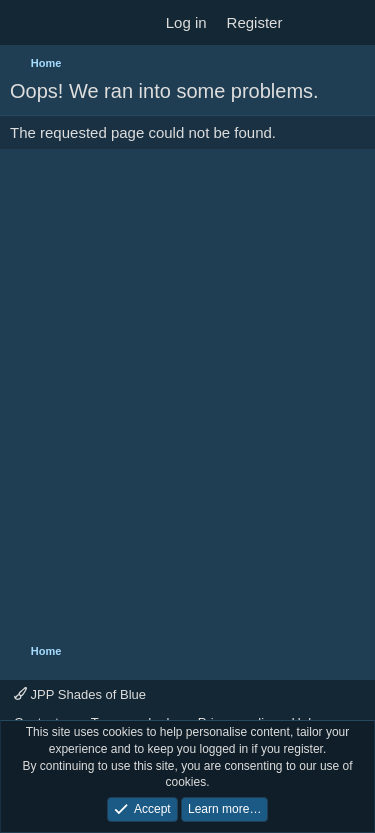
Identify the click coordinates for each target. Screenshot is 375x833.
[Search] (351, 22)
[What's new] (311, 22)
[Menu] (27, 23)
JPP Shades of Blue (80, 694)
